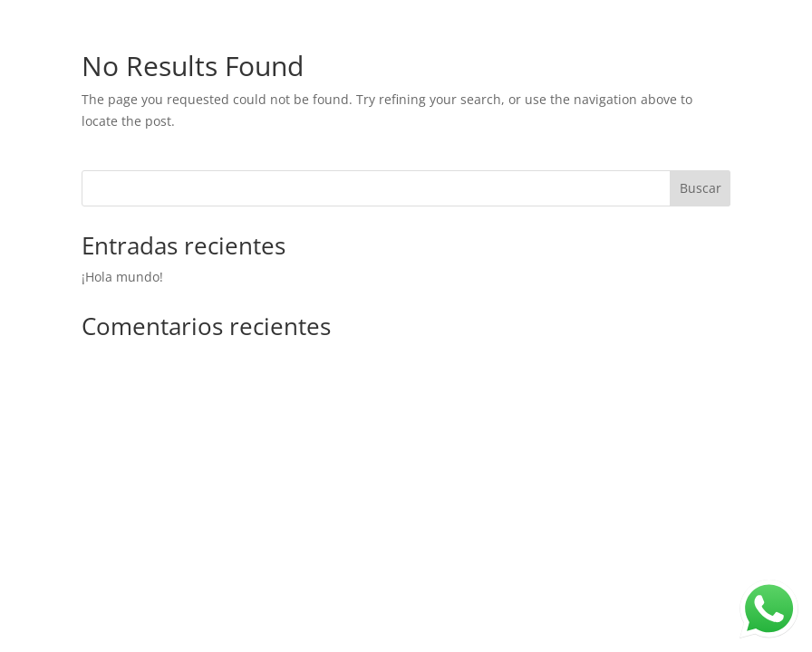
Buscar (701, 188)
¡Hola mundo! (122, 277)
